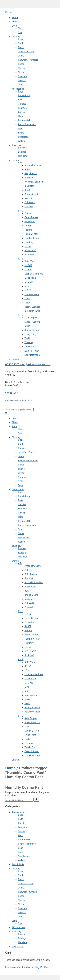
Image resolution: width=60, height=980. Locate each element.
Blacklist (29, 178)
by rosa (28, 198)
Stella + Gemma (32, 322)
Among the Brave (33, 165)
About (15, 22)
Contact (16, 359)
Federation (30, 222)
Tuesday (29, 342)
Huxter (28, 246)
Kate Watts (30, 261)
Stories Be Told (32, 330)
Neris (27, 303)
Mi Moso (29, 282)
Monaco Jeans (32, 294)
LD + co (28, 270)
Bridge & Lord (31, 194)
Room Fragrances (27, 124)
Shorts (21, 68)
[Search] (36, 799)
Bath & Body (24, 95)
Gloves (21, 112)
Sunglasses (24, 137)
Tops (21, 85)
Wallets (22, 141)
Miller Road (30, 278)
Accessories (18, 89)
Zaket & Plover (32, 351)
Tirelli (27, 338)
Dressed (29, 207)
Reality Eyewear (32, 307)
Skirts (21, 72)
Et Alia (28, 213)
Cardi (21, 43)
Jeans (21, 56)
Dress (21, 47)
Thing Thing (30, 334)
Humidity (29, 242)
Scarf (21, 129)
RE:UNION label (32, 311)
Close (8, 12)
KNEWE (28, 265)
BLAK (27, 190)
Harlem (28, 230)
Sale (20, 32)
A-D (20, 163)
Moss (27, 299)
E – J (21, 211)
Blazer (21, 39)
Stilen (27, 326)
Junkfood (29, 255)
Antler (27, 169)
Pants (21, 64)
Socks (21, 133)
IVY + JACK (30, 250)
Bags (21, 91)
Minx (27, 286)
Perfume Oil (24, 120)
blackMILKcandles (34, 182)
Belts (21, 100)
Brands (15, 160)
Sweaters (23, 76)
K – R (21, 259)
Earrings (22, 152)
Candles (22, 104)
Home (15, 18)
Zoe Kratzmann (32, 355)
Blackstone (30, 186)
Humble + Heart (32, 238)
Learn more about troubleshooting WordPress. (28, 967)
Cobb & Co (30, 202)
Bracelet (22, 148)
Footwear (23, 108)
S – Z (21, 315)
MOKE (28, 290)
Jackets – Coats (26, 52)
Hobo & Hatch (31, 234)
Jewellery (16, 145)
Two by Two (30, 347)
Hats (20, 116)
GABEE (28, 226)
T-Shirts (22, 81)
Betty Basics (31, 173)
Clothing (16, 37)
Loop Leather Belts (34, 274)
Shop (14, 26)
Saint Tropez (31, 318)
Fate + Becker (31, 217)
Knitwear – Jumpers (28, 60)
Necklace (23, 156)
